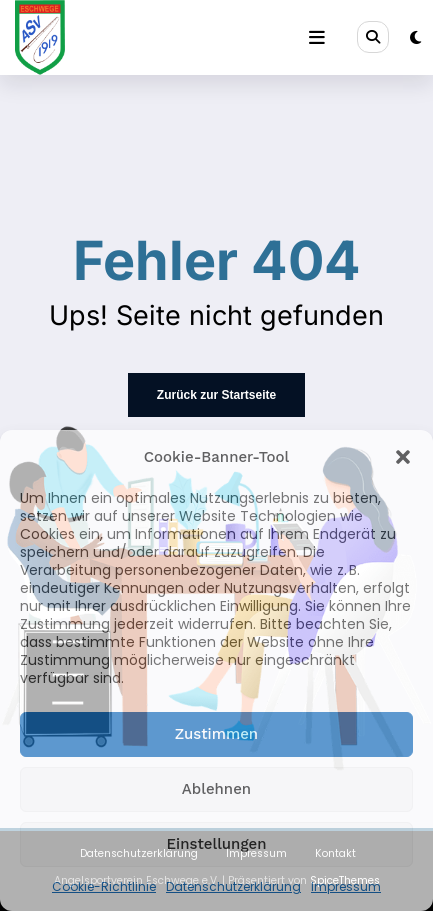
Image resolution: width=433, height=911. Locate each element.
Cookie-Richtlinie (104, 886)
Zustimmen (216, 734)
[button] (403, 457)
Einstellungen (217, 844)
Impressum (346, 886)
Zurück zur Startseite (216, 395)
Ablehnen (216, 789)
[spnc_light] (415, 37)
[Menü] (317, 38)
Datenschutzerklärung (233, 886)
